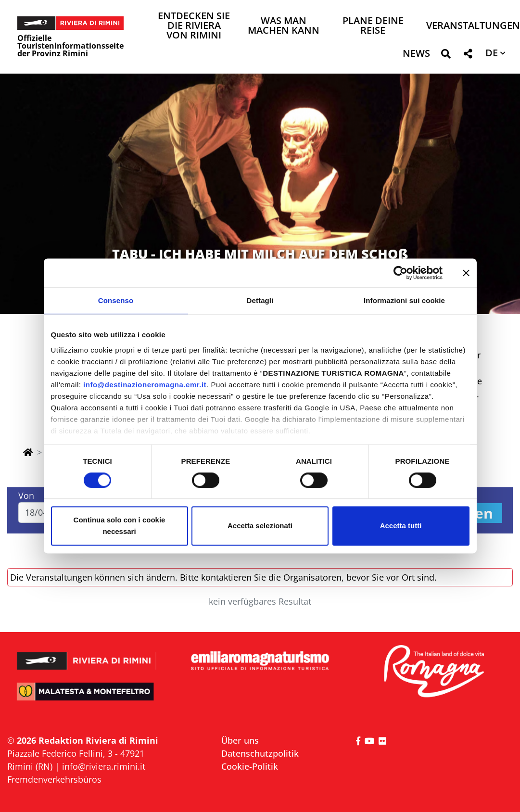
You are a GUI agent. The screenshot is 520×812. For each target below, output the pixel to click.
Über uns (240, 740)
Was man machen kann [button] (284, 26)
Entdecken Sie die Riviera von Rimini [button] (194, 26)
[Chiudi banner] (466, 273)
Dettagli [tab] (260, 300)
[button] (446, 56)
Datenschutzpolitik (260, 753)
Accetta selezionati (260, 526)
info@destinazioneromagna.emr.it (145, 385)
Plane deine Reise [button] (373, 26)
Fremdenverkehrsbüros (54, 779)
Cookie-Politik (250, 766)
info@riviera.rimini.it (104, 766)
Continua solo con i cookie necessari (120, 526)
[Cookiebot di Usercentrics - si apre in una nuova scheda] (400, 273)
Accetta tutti (401, 526)
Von (26, 495)
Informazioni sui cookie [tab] (404, 300)
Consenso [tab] (116, 300)
